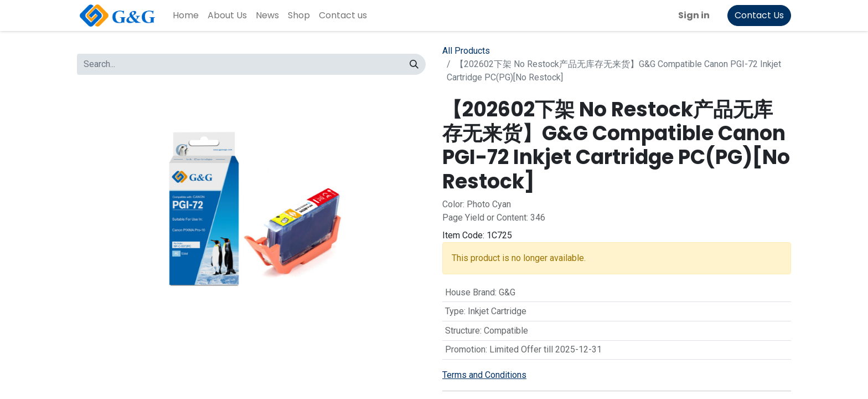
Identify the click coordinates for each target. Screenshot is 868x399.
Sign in (694, 15)
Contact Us (759, 15)
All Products (466, 51)
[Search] (414, 64)
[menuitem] (186, 16)
